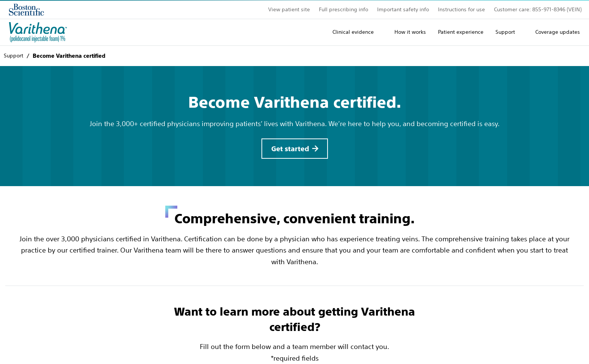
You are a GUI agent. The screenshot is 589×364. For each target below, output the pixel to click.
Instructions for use (461, 9)
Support (505, 32)
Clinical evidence (353, 32)
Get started (290, 149)
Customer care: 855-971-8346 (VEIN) (538, 9)
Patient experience (461, 32)
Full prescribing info (344, 9)
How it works (410, 32)
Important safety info (403, 9)
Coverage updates (558, 32)
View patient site (289, 9)
